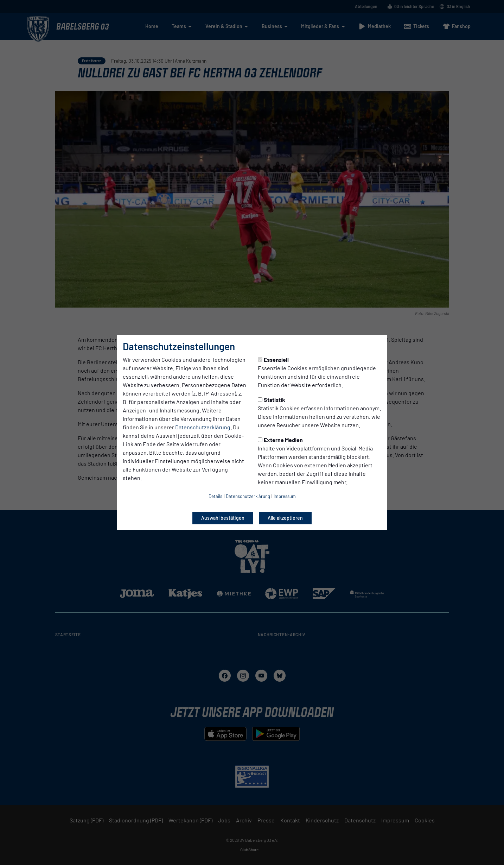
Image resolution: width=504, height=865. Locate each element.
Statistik (272, 400)
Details (215, 496)
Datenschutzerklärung (203, 427)
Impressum (285, 496)
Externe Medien (280, 440)
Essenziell (273, 359)
